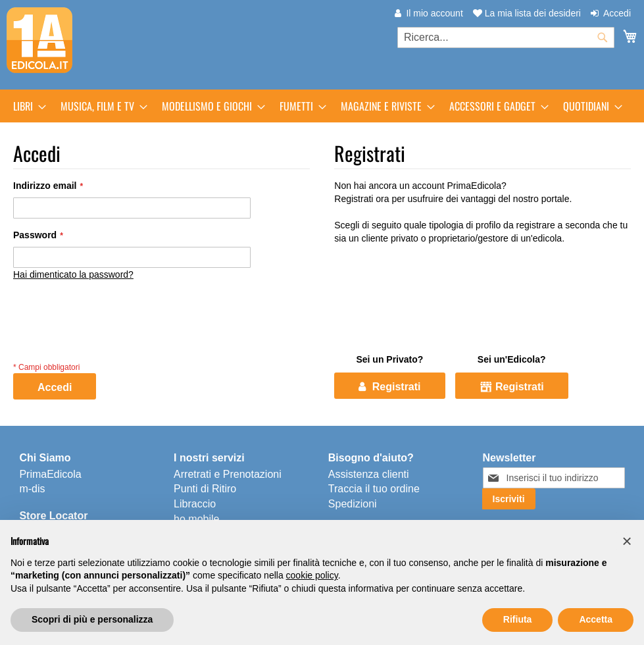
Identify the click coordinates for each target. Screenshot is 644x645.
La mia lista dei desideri (527, 13)
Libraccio (195, 504)
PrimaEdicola (50, 474)
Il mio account (434, 13)
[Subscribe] (509, 499)
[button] (627, 541)
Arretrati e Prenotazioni (228, 474)
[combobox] (506, 38)
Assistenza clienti (369, 474)
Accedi (617, 13)
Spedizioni (353, 504)
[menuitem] (26, 106)
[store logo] (39, 40)
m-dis (32, 489)
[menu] (322, 106)
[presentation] (113, 333)
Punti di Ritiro (205, 489)
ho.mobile (196, 519)
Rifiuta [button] (518, 619)
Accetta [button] (596, 619)
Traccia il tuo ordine (374, 489)
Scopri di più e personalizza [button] (92, 619)
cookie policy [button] (312, 575)
